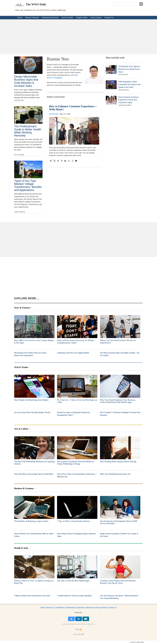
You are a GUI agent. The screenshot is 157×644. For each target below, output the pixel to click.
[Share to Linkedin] (65, 161)
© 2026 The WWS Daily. (137, 642)
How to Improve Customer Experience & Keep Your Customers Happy (128, 100)
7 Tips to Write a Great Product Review (74, 521)
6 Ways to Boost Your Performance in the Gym (32, 596)
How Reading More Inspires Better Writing (118, 461)
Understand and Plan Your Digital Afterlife (73, 353)
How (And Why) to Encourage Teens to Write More (34, 474)
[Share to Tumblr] (69, 161)
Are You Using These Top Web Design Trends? (32, 412)
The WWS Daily (36, 4)
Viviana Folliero (125, 105)
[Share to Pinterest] (62, 161)
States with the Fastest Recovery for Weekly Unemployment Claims (76, 341)
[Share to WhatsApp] (58, 161)
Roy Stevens (19, 155)
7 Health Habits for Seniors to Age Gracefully (74, 596)
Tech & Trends (67, 18)
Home (20, 18)
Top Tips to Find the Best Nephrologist (73, 581)
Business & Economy (50, 18)
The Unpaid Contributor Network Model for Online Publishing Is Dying (76, 463)
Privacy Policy (101, 608)
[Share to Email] (76, 161)
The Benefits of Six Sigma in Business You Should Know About (129, 69)
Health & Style (82, 18)
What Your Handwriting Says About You (115, 474)
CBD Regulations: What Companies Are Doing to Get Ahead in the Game (129, 84)
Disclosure (90, 608)
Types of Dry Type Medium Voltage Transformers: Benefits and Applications (28, 185)
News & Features (32, 18)
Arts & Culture (96, 18)
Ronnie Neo (54, 114)
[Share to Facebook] (51, 161)
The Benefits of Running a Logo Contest (31, 521)
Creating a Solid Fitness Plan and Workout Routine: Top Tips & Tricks (118, 582)
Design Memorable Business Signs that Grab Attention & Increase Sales (26, 81)
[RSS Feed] (77, 629)
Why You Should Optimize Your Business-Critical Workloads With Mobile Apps (118, 401)
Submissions (71, 608)
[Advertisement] (78, 37)
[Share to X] (54, 161)
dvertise (81, 608)
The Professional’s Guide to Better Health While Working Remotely (28, 131)
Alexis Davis (19, 100)
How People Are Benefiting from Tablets (31, 400)
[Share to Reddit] (72, 161)
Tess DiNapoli (124, 90)
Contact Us (109, 18)
